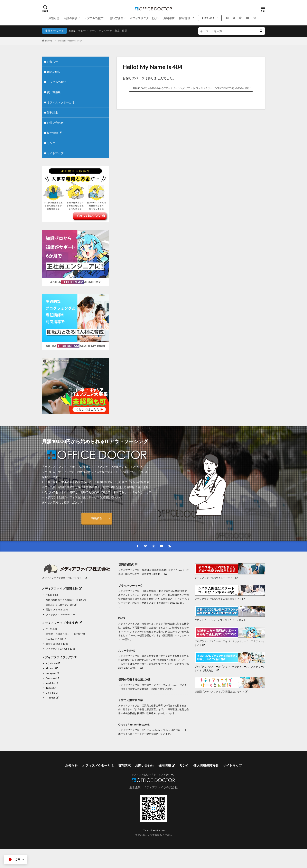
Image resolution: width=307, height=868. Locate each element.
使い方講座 (116, 18)
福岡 (125, 31)
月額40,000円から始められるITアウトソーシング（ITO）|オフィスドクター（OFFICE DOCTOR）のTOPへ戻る (191, 88)
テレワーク (106, 31)
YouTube (52, 683)
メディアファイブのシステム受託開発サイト (220, 599)
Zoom (72, 31)
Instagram (52, 673)
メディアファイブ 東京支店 (62, 623)
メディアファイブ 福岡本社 (62, 589)
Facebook (52, 678)
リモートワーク (87, 31)
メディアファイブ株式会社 (161, 787)
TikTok (51, 688)
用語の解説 (70, 18)
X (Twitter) (53, 663)
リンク (51, 143)
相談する (97, 518)
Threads (52, 668)
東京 (117, 31)
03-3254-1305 (60, 644)
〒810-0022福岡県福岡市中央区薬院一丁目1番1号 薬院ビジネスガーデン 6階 (66, 600)
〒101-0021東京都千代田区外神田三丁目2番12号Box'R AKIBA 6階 (65, 634)
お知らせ (54, 18)
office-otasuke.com (153, 830)
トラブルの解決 (93, 18)
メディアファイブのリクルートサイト (216, 578)
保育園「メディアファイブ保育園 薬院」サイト (221, 691)
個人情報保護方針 (206, 765)
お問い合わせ (211, 18)
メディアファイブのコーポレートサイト (65, 578)
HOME (49, 41)
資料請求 (169, 18)
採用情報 (186, 18)
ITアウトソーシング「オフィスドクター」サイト (220, 620)
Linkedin (52, 693)
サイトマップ (55, 153)
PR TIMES (52, 698)
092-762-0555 (60, 609)
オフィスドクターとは (143, 18)
